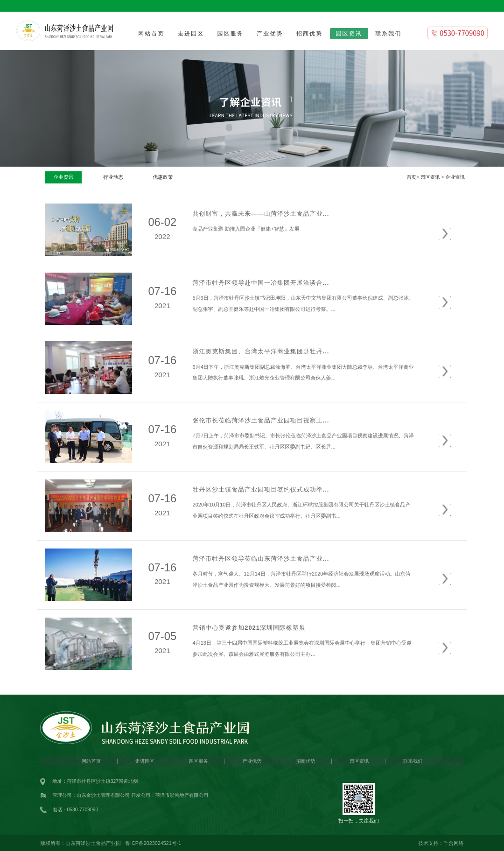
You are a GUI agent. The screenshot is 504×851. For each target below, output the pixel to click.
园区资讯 (349, 34)
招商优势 (309, 34)
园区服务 (231, 34)
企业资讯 (455, 177)
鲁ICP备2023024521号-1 (153, 843)
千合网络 (453, 843)
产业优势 (270, 34)
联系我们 (388, 34)
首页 (411, 177)
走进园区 (191, 34)
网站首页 (151, 34)
